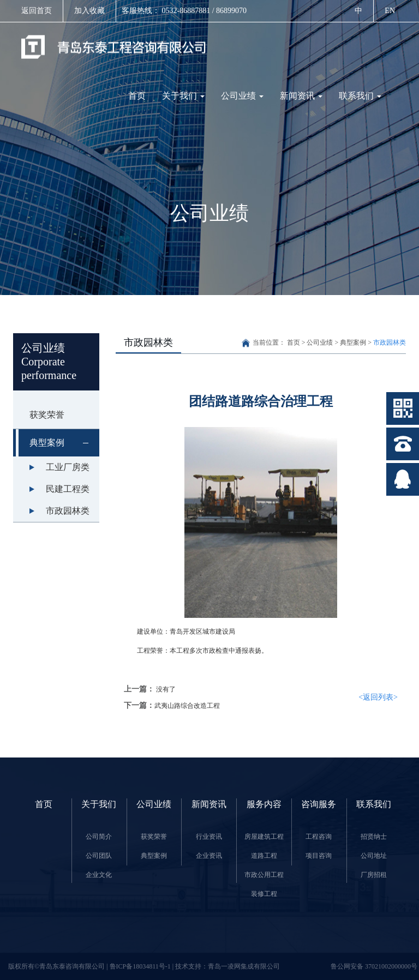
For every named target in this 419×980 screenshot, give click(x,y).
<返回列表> (378, 697)
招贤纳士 (374, 837)
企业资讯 (209, 856)
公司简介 (99, 837)
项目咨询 (319, 856)
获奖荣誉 (47, 415)
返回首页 (37, 11)
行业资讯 (209, 837)
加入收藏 (89, 11)
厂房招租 (374, 875)
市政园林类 (68, 511)
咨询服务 (319, 804)
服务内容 (264, 804)
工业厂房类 (68, 467)
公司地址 (374, 856)
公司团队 (99, 856)
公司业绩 (242, 96)
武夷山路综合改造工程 (187, 706)
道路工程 (264, 856)
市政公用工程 (264, 875)
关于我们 (183, 96)
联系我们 (360, 96)
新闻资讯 (301, 96)
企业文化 (99, 875)
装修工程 (264, 894)
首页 (137, 96)
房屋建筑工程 (264, 837)
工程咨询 (319, 837)
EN (390, 11)
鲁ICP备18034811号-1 (141, 966)
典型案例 (64, 443)
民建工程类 (68, 489)
